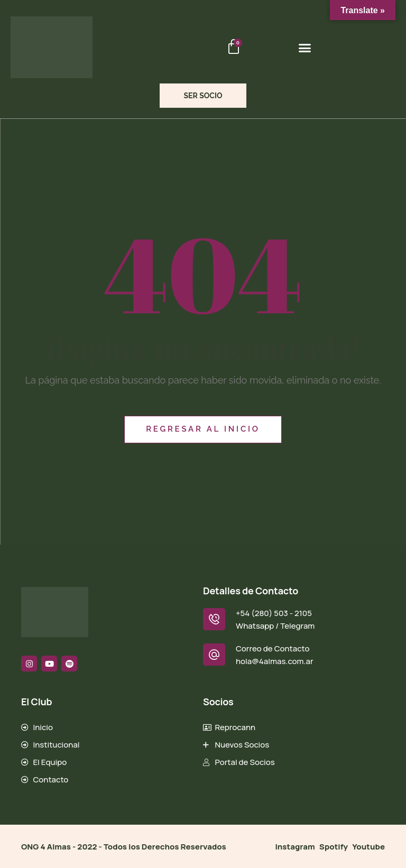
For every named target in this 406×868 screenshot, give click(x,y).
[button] (305, 48)
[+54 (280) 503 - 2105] (214, 619)
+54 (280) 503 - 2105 (274, 613)
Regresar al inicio (203, 429)
